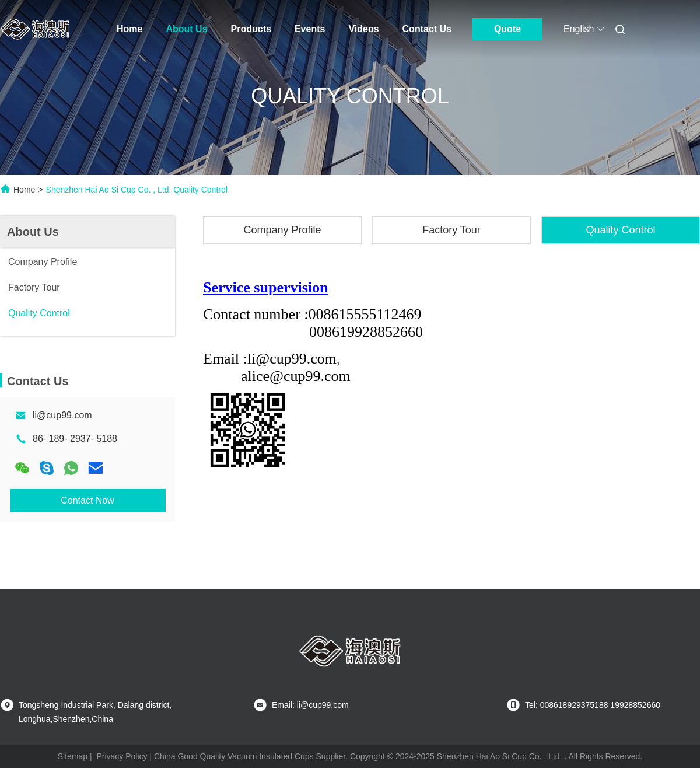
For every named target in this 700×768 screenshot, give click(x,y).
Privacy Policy (122, 756)
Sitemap (73, 756)
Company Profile (282, 230)
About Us (186, 29)
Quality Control (620, 230)
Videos (363, 29)
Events (310, 29)
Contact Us (427, 29)
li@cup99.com (62, 415)
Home (129, 29)
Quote (508, 29)
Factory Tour (452, 230)
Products (251, 29)
